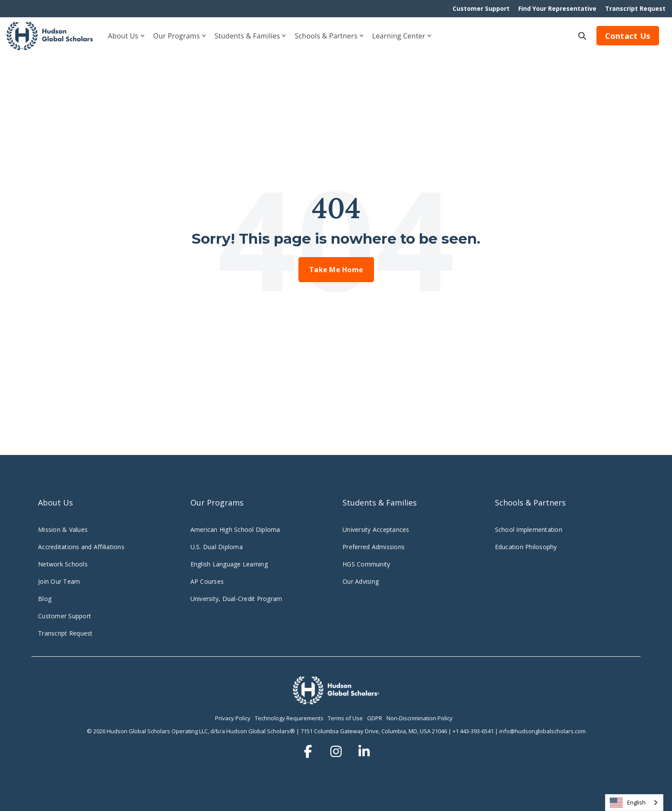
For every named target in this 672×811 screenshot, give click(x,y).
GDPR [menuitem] (375, 718)
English (628, 803)
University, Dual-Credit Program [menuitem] (236, 599)
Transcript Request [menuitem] (635, 8)
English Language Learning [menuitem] (229, 564)
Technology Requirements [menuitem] (289, 718)
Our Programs (180, 36)
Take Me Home (336, 270)
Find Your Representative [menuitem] (557, 8)
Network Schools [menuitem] (64, 564)
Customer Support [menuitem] (481, 8)
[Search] (582, 36)
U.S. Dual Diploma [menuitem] (217, 547)
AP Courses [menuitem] (207, 581)
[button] (309, 752)
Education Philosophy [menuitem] (526, 547)
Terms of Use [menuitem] (345, 718)
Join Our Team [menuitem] (59, 581)
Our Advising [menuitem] (361, 581)
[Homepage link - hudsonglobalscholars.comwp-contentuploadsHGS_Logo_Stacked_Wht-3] (336, 700)
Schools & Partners (329, 36)
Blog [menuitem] (45, 599)
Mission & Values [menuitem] (63, 530)
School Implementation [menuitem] (529, 530)
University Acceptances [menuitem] (376, 530)
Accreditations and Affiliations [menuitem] (81, 547)
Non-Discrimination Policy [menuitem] (420, 718)
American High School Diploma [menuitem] (235, 530)
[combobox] (634, 803)
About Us (126, 36)
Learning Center (402, 36)
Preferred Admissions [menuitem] (374, 547)
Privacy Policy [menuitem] (233, 718)
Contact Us (628, 36)
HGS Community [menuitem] (366, 564)
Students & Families (250, 36)
